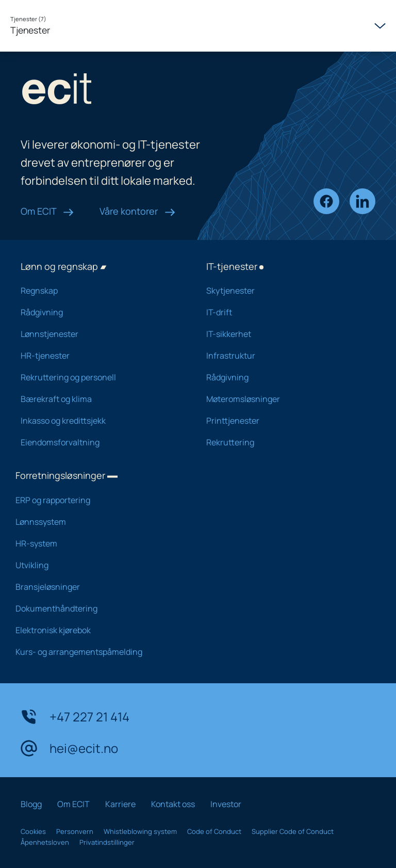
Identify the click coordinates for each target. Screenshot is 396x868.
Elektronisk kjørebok (97, 630)
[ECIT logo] (124, 91)
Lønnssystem (97, 522)
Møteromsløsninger (286, 399)
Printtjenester (286, 421)
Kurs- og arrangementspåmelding (97, 652)
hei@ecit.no (69, 748)
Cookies (33, 831)
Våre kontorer (137, 211)
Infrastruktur (286, 356)
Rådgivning (100, 312)
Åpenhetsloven (45, 842)
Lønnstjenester (100, 334)
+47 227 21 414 (75, 717)
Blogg (31, 804)
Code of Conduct (214, 831)
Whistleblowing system (140, 831)
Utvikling (97, 565)
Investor (226, 804)
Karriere (120, 804)
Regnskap (100, 291)
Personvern (75, 831)
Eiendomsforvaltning (100, 442)
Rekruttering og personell (100, 377)
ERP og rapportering (97, 500)
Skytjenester (286, 291)
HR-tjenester (100, 356)
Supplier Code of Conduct (293, 831)
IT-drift (286, 312)
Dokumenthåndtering (97, 608)
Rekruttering (286, 442)
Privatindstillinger (107, 842)
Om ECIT (47, 211)
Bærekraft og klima (100, 399)
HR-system (97, 543)
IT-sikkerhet (286, 334)
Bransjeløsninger (97, 587)
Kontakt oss (173, 804)
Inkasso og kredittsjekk (100, 421)
